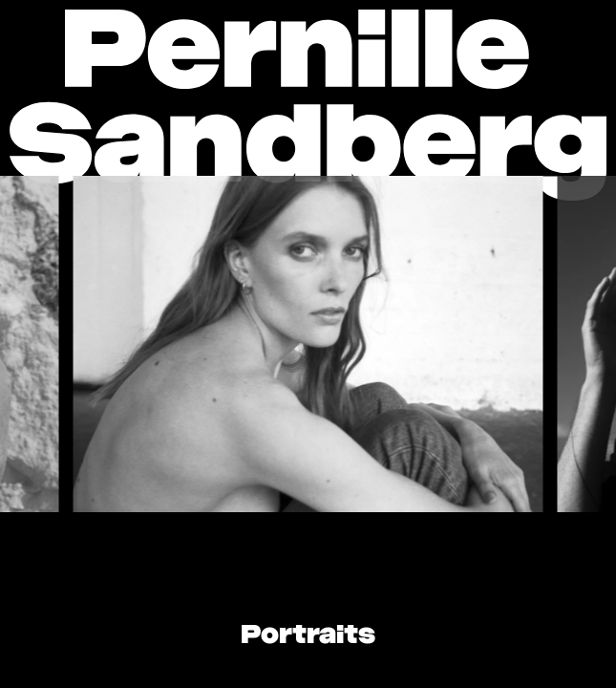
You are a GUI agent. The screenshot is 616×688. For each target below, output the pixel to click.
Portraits (308, 636)
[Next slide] (508, 344)
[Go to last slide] (108, 344)
